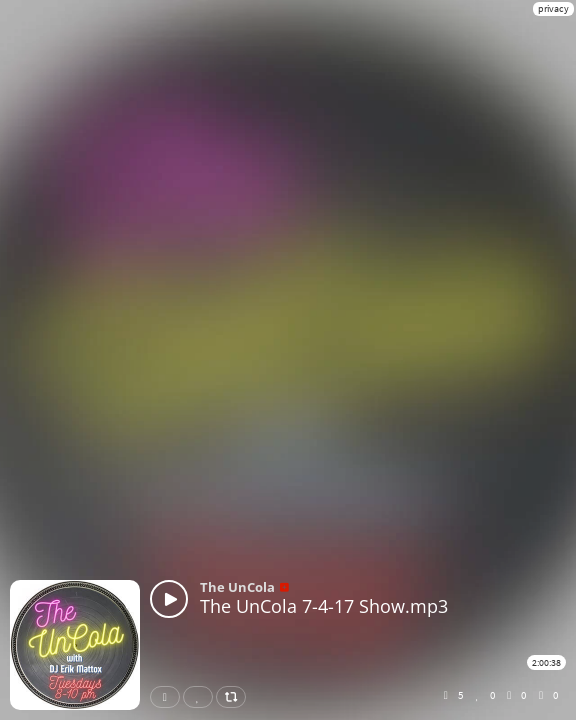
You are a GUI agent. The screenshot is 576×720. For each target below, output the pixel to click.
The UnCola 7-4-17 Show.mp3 (324, 606)
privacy (553, 8)
